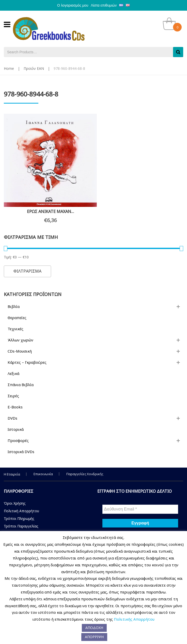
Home (9, 68)
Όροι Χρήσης (15, 496)
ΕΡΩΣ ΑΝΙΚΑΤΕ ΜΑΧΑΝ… (47, 204)
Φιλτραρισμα (27, 264)
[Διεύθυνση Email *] (140, 502)
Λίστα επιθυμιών (104, 5)
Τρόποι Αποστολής (20, 526)
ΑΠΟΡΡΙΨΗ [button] (94, 637)
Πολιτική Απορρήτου (21, 503)
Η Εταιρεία (12, 467)
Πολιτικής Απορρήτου (134, 619)
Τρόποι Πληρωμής (19, 511)
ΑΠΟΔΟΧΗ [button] (94, 628)
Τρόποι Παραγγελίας (21, 519)
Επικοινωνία (43, 467)
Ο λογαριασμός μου (73, 5)
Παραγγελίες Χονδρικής (85, 467)
